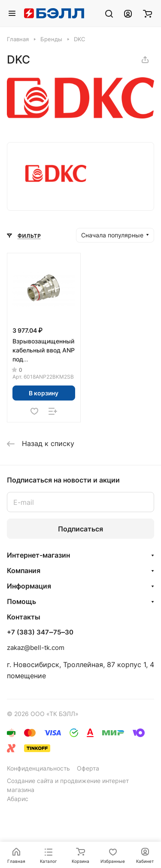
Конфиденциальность (38, 768)
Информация (29, 586)
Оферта (88, 768)
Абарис (18, 799)
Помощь (21, 601)
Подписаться (80, 529)
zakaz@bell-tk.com (36, 648)
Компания (24, 571)
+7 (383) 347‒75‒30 (40, 632)
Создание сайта (30, 781)
